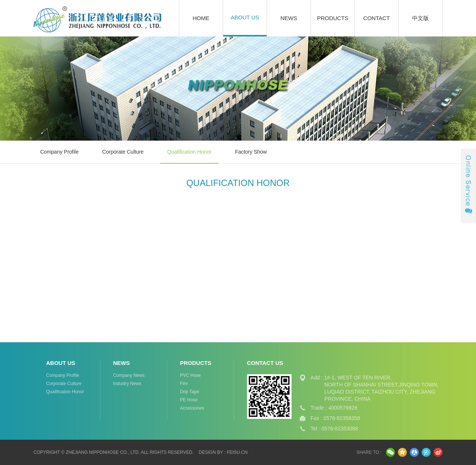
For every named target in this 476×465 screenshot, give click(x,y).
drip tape (189, 392)
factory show (251, 152)
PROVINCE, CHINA (347, 399)
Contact (377, 18)
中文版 (420, 18)
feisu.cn (237, 452)
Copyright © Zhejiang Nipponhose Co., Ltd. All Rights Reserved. (113, 452)
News (289, 18)
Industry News (127, 384)
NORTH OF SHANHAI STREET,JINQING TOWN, (381, 385)
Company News (129, 375)
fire (184, 384)
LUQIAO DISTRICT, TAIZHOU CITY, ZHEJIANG (380, 392)
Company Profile (59, 152)
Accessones (192, 408)
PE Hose (189, 400)
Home (201, 18)
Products (332, 18)
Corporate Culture (123, 152)
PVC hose (190, 375)
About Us (245, 17)
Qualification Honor (189, 152)
